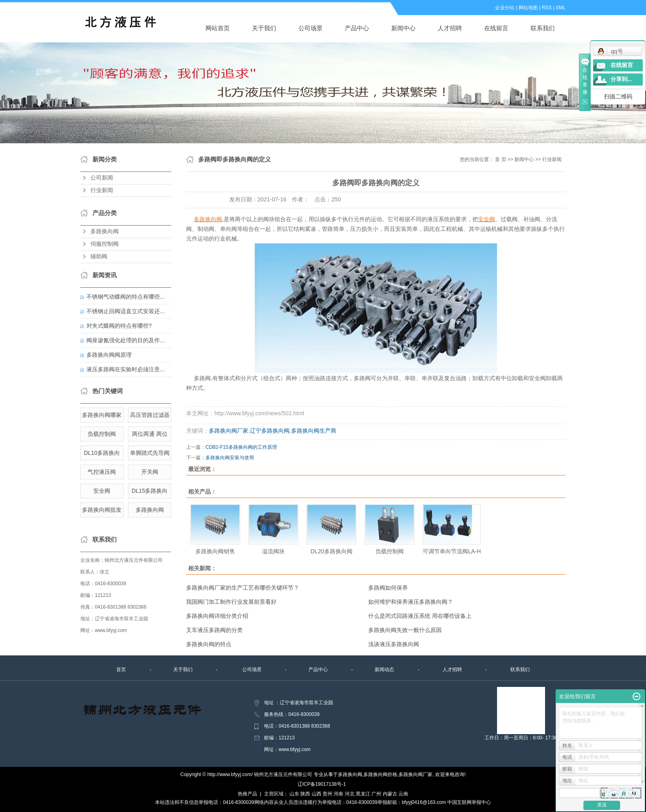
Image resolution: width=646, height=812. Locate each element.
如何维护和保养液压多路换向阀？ (411, 602)
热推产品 (247, 794)
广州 (376, 794)
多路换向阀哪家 (102, 415)
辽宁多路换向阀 (270, 431)
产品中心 (357, 28)
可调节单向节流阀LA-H (452, 551)
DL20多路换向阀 (331, 551)
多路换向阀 (105, 231)
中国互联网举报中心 (469, 802)
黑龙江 (363, 794)
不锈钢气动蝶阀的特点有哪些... (126, 297)
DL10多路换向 (102, 453)
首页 (121, 670)
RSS (547, 8)
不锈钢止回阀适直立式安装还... (126, 311)
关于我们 (264, 28)
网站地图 (528, 8)
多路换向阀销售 (215, 551)
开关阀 (150, 472)
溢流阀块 (273, 551)
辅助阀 (99, 256)
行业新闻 (102, 190)
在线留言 (496, 28)
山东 (294, 794)
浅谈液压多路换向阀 (394, 644)
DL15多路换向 (150, 491)
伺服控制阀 (105, 244)
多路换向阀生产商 (314, 431)
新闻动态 (384, 670)
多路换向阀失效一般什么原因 (405, 630)
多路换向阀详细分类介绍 (217, 616)
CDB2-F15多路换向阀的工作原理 (241, 447)
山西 (317, 794)
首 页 (500, 159)
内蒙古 (390, 794)
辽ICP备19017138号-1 (322, 784)
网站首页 (218, 28)
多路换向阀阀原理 (109, 355)
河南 (338, 794)
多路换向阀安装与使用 (230, 458)
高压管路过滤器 (150, 415)
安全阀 (102, 491)
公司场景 (310, 28)
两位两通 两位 (150, 434)
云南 (403, 794)
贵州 (327, 794)
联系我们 (543, 28)
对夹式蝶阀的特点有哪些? (119, 326)
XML (561, 8)
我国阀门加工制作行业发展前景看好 (231, 602)
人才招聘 (450, 28)
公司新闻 (102, 178)
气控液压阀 (102, 472)
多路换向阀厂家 (229, 431)
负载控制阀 (102, 434)
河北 (350, 794)
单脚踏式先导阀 (150, 453)
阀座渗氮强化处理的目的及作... (126, 340)
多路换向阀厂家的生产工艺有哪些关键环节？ (243, 588)
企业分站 (505, 8)
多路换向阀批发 (102, 510)
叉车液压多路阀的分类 (214, 630)
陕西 (305, 794)
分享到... (621, 79)
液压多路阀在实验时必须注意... (126, 369)
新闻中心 (403, 28)
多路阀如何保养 (388, 588)
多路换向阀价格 (380, 774)
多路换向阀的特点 (209, 644)
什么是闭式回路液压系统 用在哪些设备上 (420, 616)
